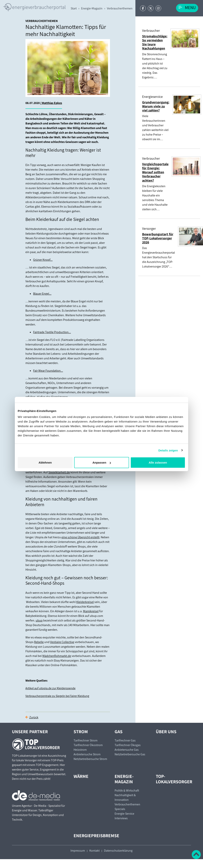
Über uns (166, 732)
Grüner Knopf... (43, 260)
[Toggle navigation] (187, 8)
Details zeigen (168, 450)
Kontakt (94, 851)
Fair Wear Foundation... (48, 371)
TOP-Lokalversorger (174, 779)
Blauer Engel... (42, 294)
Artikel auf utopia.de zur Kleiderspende (50, 688)
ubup (39, 620)
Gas (119, 732)
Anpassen (102, 463)
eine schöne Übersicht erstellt (80, 537)
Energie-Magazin (92, 8)
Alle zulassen (158, 463)
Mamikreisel (91, 611)
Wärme (81, 776)
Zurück (34, 717)
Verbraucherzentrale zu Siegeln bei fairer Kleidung (57, 696)
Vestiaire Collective (62, 642)
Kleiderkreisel (85, 602)
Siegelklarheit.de (59, 472)
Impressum (78, 851)
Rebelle (39, 642)
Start (74, 8)
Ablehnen (45, 463)
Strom (81, 732)
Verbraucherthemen (120, 8)
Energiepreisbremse (96, 836)
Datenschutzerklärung (118, 851)
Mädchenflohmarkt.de (57, 656)
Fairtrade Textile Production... (52, 332)
